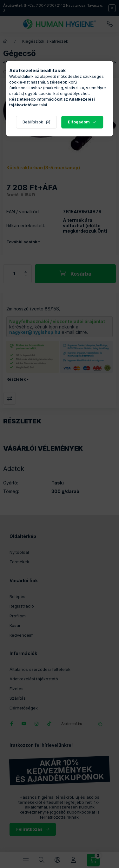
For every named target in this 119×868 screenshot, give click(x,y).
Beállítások (33, 122)
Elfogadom (79, 122)
